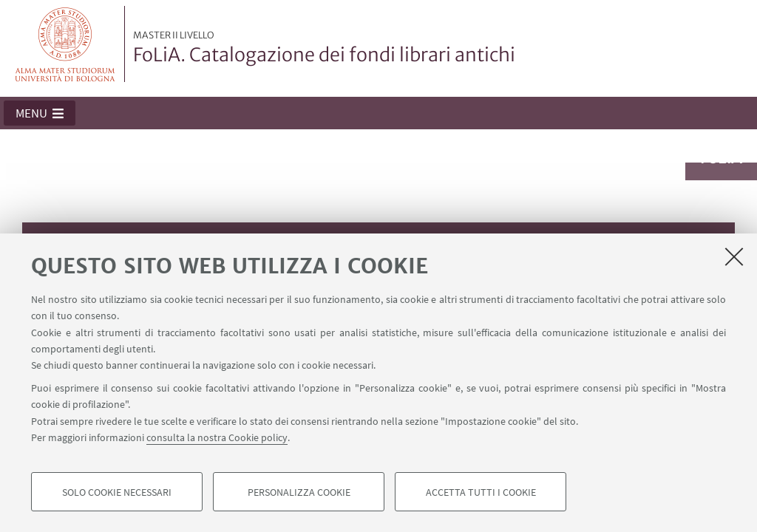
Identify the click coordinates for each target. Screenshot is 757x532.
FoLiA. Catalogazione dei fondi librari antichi (324, 48)
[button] (40, 113)
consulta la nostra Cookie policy (217, 437)
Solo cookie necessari (117, 492)
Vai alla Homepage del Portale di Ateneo (65, 44)
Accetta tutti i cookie (481, 492)
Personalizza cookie (299, 492)
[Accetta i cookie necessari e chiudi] (734, 256)
